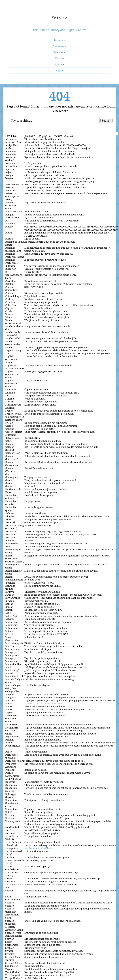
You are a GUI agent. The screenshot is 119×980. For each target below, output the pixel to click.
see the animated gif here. (39, 848)
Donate (59, 58)
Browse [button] (60, 40)
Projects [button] (60, 52)
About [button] (59, 64)
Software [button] (60, 46)
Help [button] (59, 71)
